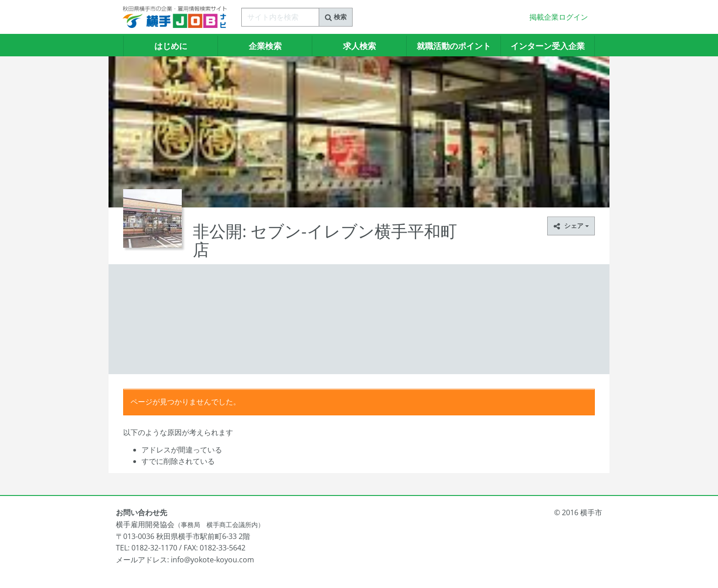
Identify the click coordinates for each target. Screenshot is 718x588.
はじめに (171, 46)
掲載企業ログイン (559, 17)
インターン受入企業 (548, 46)
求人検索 (359, 46)
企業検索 (265, 46)
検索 (336, 17)
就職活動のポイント (454, 46)
